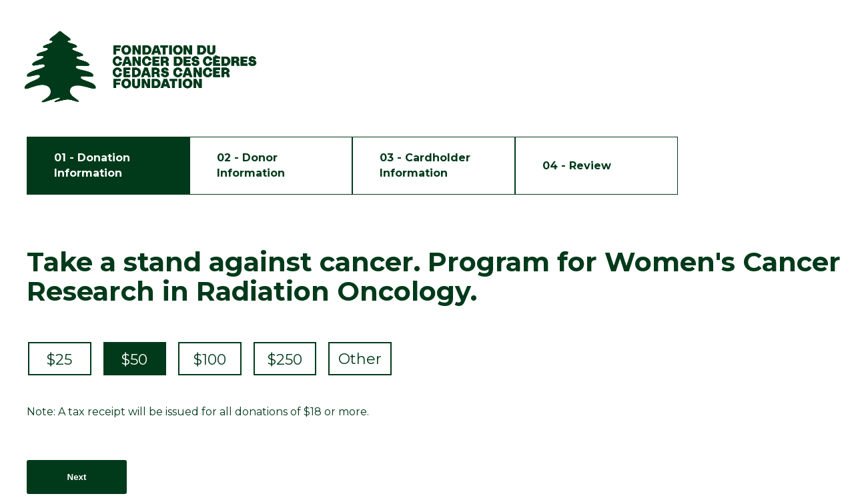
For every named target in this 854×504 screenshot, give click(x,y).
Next (77, 477)
